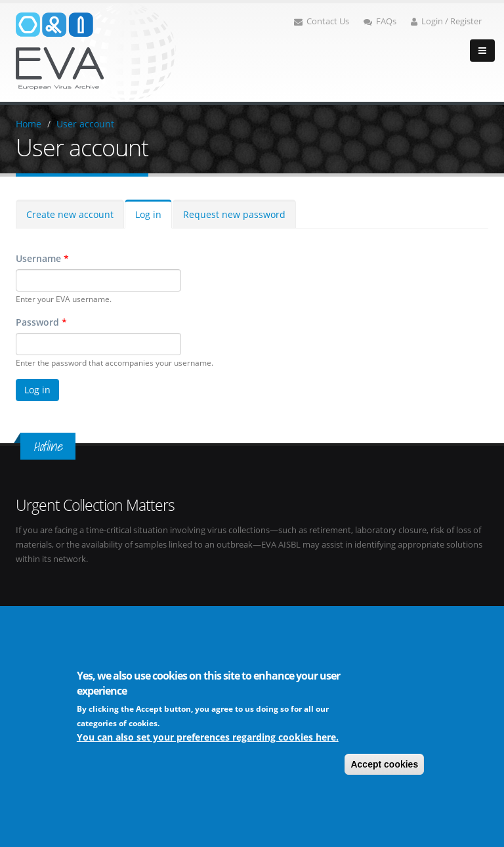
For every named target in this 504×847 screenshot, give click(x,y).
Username (42, 258)
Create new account (70, 214)
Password (41, 322)
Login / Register (446, 21)
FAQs (380, 21)
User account (85, 124)
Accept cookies (384, 764)
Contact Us (322, 21)
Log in (148, 214)
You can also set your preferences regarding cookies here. (208, 737)
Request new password (234, 214)
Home (29, 124)
